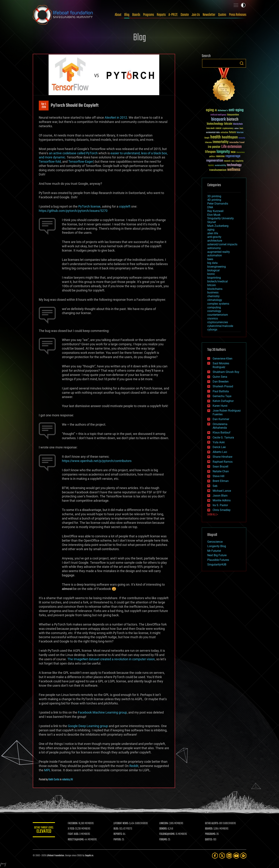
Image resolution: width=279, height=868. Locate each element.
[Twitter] (222, 856)
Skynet (212, 222)
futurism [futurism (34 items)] (240, 133)
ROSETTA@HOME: (79, 840)
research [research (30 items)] (227, 161)
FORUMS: (165, 840)
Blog (127, 15)
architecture (215, 241)
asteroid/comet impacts (222, 244)
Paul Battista (221, 391)
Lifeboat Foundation (55, 856)
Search (242, 63)
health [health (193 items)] (216, 137)
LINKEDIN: (165, 823)
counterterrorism (218, 315)
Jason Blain (220, 496)
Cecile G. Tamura (223, 437)
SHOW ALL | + (213, 515)
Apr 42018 (44, 106)
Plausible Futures (218, 560)
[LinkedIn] (229, 856)
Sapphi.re (89, 856)
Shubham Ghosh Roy (226, 372)
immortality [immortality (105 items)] (221, 142)
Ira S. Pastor (220, 505)
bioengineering (217, 267)
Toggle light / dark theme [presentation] (243, 5)
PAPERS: (119, 840)
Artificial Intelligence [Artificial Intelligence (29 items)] (218, 115)
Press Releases (238, 15)
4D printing (214, 200)
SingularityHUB (217, 565)
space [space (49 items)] (211, 165)
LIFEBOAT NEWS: (123, 823)
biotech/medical (218, 281)
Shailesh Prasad (223, 386)
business (213, 292)
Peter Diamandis (218, 204)
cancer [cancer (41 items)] (219, 128)
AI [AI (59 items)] (216, 111)
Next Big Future (217, 555)
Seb (215, 486)
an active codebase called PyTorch (73, 153)
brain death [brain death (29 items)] (210, 129)
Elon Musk (214, 215)
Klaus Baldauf (222, 432)
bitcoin (212, 285)
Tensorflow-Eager (81, 162)
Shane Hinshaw (223, 457)
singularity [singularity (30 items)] (239, 161)
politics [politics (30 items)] (212, 157)
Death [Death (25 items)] (241, 129)
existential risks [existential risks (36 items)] (213, 133)
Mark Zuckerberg (218, 226)
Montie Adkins (222, 500)
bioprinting (214, 278)
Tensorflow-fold (50, 162)
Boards (136, 15)
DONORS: (165, 829)
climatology (215, 300)
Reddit (134, 766)
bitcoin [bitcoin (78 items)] (228, 124)
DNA (210, 207)
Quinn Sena (220, 377)
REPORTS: (120, 834)
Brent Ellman (221, 481)
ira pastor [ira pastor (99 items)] (214, 147)
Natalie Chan (221, 471)
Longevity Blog (217, 546)
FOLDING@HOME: (169, 834)
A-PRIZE (173, 15)
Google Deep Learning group (88, 726)
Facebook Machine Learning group (102, 712)
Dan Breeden (221, 382)
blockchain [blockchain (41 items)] (238, 124)
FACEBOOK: (76, 823)
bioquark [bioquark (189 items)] (219, 119)
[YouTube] (236, 856)
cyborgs (212, 330)
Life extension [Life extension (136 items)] (231, 147)
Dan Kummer (221, 419)
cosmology (214, 311)
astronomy (214, 248)
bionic (211, 274)
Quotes (222, 15)
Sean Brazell (220, 467)
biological (213, 270)
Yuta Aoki (219, 442)
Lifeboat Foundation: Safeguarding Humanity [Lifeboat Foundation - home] (63, 15)
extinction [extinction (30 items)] (224, 133)
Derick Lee (219, 447)
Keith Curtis (54, 780)
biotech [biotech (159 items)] (233, 119)
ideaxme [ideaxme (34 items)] (208, 143)
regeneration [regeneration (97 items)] (215, 161)
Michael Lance (222, 491)
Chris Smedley (222, 510)
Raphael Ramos (223, 462)
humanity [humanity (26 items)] (242, 138)
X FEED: (74, 829)
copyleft (125, 206)
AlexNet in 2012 (116, 117)
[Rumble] (243, 856)
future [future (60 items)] (232, 132)
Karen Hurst (220, 406)
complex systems (218, 304)
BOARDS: (210, 829)
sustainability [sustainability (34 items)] (220, 166)
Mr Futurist (214, 551)
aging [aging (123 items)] (210, 110)
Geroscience (215, 542)
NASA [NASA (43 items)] (233, 152)
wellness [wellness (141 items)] (234, 170)
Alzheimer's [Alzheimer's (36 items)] (223, 111)
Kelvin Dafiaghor (223, 401)
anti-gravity (214, 237)
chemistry (213, 296)
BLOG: (118, 829)
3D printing (214, 196)
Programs (148, 15)
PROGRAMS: (211, 834)
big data (212, 263)
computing (214, 307)
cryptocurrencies (218, 322)
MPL (47, 770)
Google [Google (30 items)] (207, 138)
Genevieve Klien (223, 359)
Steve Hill (219, 476)
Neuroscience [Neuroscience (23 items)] (241, 153)
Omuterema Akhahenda (220, 426)
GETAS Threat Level (45, 830)
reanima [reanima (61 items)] (220, 156)
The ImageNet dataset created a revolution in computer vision (111, 659)
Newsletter (209, 15)
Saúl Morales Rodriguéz (221, 365)
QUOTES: (210, 840)
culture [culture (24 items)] (236, 129)
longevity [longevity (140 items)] (223, 152)
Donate (185, 15)
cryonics (213, 318)
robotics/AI (68, 780)
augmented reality (219, 252)
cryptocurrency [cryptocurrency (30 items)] (228, 129)
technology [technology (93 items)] (234, 165)
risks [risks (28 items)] (233, 161)
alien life (213, 233)
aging (211, 230)
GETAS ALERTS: (213, 823)
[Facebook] (215, 856)
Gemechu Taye (222, 396)
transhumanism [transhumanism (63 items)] (218, 170)
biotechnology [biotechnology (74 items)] (215, 124)
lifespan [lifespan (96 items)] (210, 152)
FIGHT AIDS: (76, 834)
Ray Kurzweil (215, 211)
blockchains (215, 289)
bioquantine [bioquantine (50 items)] (233, 115)
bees (210, 259)
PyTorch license (89, 206)
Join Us (196, 15)
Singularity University (221, 218)
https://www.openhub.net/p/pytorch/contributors (97, 461)
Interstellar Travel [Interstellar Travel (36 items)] (237, 143)
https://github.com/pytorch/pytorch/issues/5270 (73, 211)
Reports (161, 15)
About (118, 15)
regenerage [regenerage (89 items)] (233, 156)
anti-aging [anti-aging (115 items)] (236, 110)
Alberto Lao (220, 452)
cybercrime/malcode (220, 326)
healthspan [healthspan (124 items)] (230, 137)
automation (215, 255)
